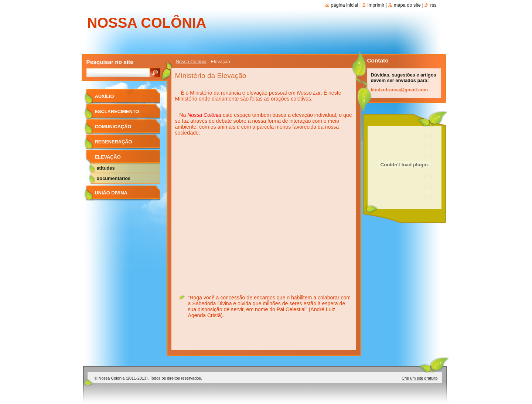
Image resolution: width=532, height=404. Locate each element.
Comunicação (113, 127)
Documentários (114, 178)
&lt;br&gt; (264, 210)
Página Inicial (344, 5)
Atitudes (106, 168)
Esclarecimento (117, 111)
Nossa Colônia (191, 62)
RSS (433, 5)
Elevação (108, 157)
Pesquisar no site (110, 62)
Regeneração (114, 142)
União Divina (111, 193)
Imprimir (376, 5)
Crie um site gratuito (420, 378)
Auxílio (105, 96)
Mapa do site (407, 5)
